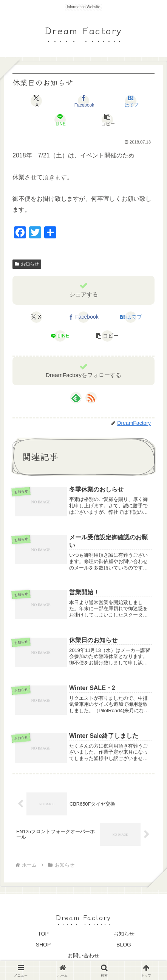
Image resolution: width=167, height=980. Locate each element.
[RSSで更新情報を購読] (91, 398)
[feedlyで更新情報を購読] (76, 398)
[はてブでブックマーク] (131, 101)
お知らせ (27, 264)
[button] (107, 120)
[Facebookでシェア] (83, 101)
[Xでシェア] (36, 101)
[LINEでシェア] (60, 120)
